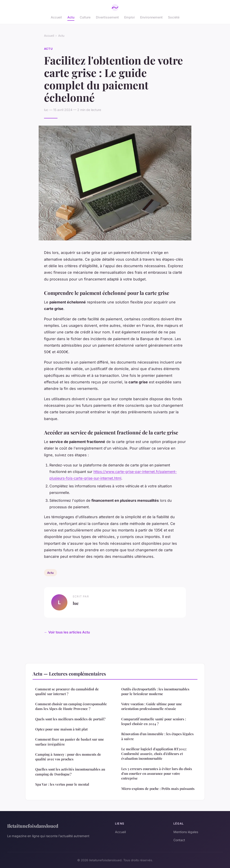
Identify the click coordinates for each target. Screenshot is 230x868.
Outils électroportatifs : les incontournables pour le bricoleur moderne (155, 691)
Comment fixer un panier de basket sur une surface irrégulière (70, 742)
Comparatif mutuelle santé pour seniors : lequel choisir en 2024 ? (154, 721)
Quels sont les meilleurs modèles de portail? (70, 719)
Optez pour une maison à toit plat (61, 729)
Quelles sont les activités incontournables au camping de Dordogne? (70, 772)
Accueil (56, 17)
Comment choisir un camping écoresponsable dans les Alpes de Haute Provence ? (71, 706)
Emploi (129, 17)
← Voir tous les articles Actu (67, 632)
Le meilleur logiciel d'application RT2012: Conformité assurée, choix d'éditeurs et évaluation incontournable (154, 754)
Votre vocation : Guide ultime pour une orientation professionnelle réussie (152, 706)
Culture (85, 17)
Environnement (151, 17)
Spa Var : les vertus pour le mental (62, 784)
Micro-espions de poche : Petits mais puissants (158, 789)
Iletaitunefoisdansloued (33, 826)
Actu (71, 17)
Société (174, 17)
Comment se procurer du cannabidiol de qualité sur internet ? (67, 691)
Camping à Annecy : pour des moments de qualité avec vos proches (68, 757)
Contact (179, 840)
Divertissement (107, 17)
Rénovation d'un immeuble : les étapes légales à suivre (157, 736)
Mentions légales (186, 832)
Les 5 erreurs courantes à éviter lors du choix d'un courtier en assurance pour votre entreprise (157, 774)
